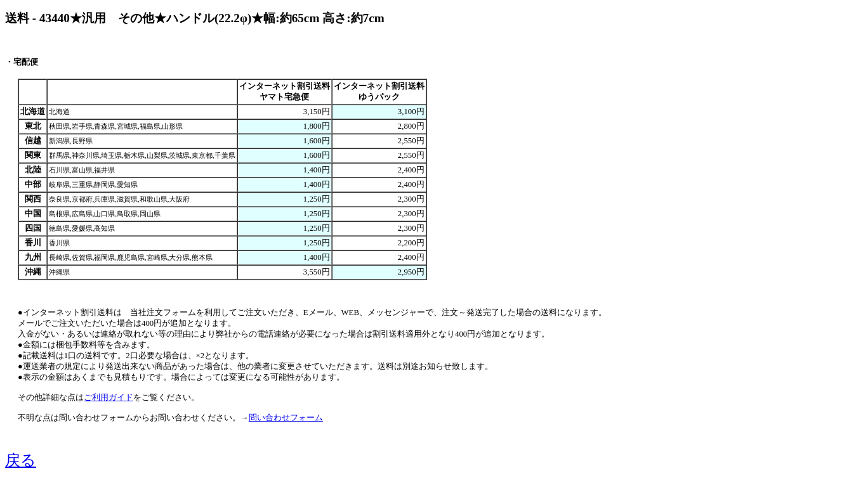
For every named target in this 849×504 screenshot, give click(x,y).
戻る (21, 460)
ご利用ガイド (109, 397)
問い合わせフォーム (286, 418)
